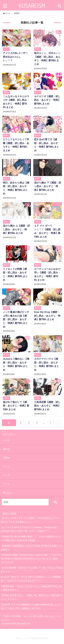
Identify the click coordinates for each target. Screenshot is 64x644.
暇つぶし (8, 493)
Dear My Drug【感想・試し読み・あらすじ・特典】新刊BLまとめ (47, 316)
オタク (6, 440)
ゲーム (6, 484)
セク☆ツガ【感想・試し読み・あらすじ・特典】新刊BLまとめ (47, 100)
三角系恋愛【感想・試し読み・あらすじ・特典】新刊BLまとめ (47, 406)
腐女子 (6, 449)
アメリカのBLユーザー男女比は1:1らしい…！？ (15, 57)
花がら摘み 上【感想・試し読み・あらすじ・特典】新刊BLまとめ (16, 229)
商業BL (7, 458)
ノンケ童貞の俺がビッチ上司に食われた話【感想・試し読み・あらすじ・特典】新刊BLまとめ (16, 319)
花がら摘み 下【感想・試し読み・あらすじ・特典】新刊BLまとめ (48, 186)
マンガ (6, 475)
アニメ (6, 467)
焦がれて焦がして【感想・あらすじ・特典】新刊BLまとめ (16, 406)
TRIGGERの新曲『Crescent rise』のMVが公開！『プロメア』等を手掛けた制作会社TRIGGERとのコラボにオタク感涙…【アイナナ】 (32, 559)
